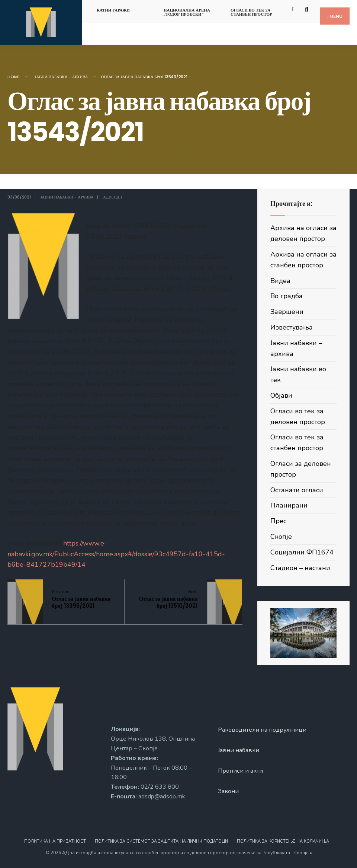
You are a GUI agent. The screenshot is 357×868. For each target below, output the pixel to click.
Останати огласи (297, 490)
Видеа (280, 281)
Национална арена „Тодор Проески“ (187, 12)
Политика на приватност (55, 841)
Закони (228, 791)
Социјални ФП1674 (302, 552)
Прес (278, 521)
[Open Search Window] (308, 9)
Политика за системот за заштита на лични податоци (161, 841)
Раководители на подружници (262, 730)
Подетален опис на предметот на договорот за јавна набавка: (124, 416)
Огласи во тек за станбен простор (251, 12)
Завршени (287, 312)
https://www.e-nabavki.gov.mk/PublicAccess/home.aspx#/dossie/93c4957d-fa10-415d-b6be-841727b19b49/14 (116, 554)
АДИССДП (112, 197)
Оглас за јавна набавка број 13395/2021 (81, 599)
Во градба (287, 296)
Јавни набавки (239, 750)
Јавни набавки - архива (61, 77)
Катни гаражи (113, 10)
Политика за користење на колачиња (283, 841)
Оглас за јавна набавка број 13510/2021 (168, 599)
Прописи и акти (240, 771)
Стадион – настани (300, 568)
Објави (281, 395)
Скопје (281, 537)
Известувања (292, 327)
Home (14, 77)
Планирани (289, 505)
